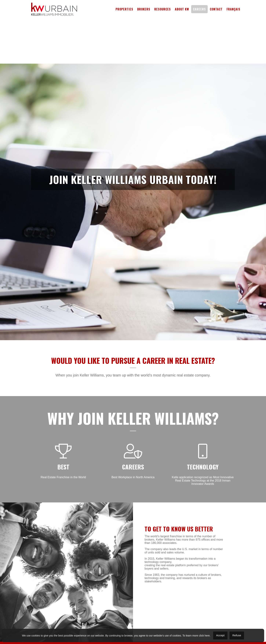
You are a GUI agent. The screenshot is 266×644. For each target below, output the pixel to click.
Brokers (144, 9)
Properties (124, 9)
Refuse (237, 635)
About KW (182, 9)
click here (204, 636)
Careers (199, 9)
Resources (163, 9)
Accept (220, 635)
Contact (216, 9)
